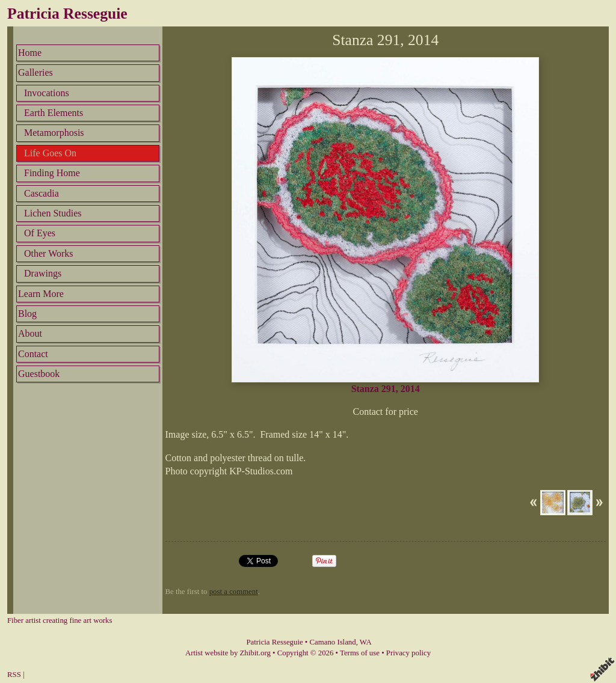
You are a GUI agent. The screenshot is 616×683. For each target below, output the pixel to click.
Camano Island (333, 642)
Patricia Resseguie (67, 14)
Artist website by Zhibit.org (228, 653)
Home (30, 53)
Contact (33, 354)
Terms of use (360, 653)
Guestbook (39, 374)
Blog (27, 314)
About (30, 333)
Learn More (41, 294)
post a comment (234, 592)
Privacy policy (408, 653)
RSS (14, 675)
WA (366, 642)
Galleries (35, 72)
